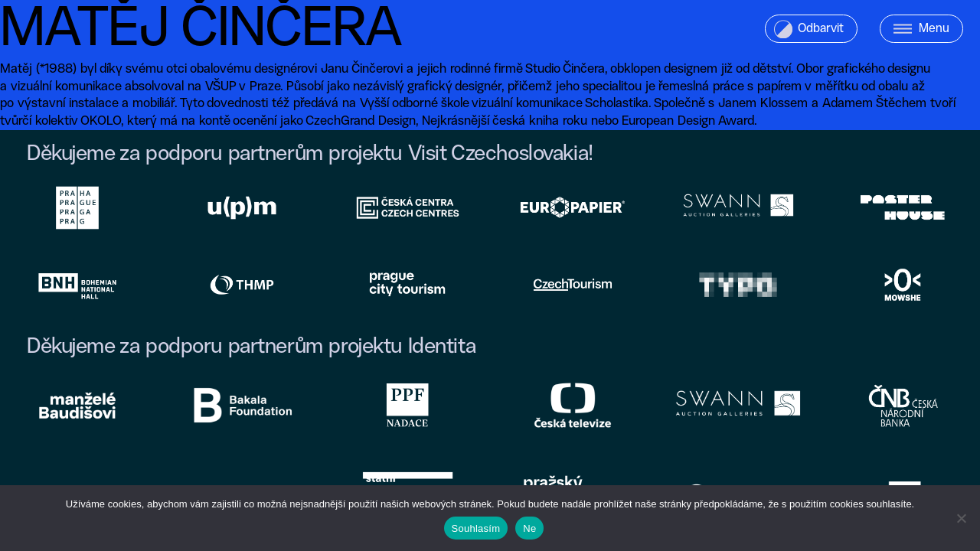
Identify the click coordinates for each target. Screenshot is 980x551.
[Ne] (961, 518)
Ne (529, 528)
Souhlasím (476, 528)
